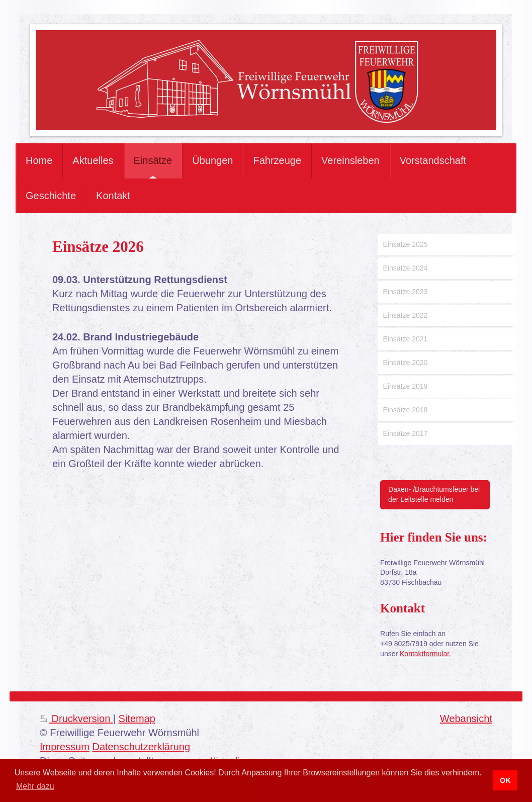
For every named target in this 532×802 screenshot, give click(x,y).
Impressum (65, 747)
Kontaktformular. (425, 654)
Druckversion (76, 719)
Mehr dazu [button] (35, 786)
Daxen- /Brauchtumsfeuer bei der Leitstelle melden (434, 494)
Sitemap (137, 719)
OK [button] (505, 780)
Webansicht (466, 719)
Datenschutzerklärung (141, 747)
